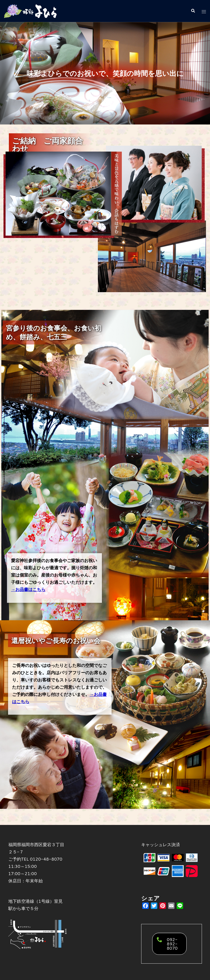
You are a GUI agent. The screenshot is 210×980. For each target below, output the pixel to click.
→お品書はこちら (28, 590)
